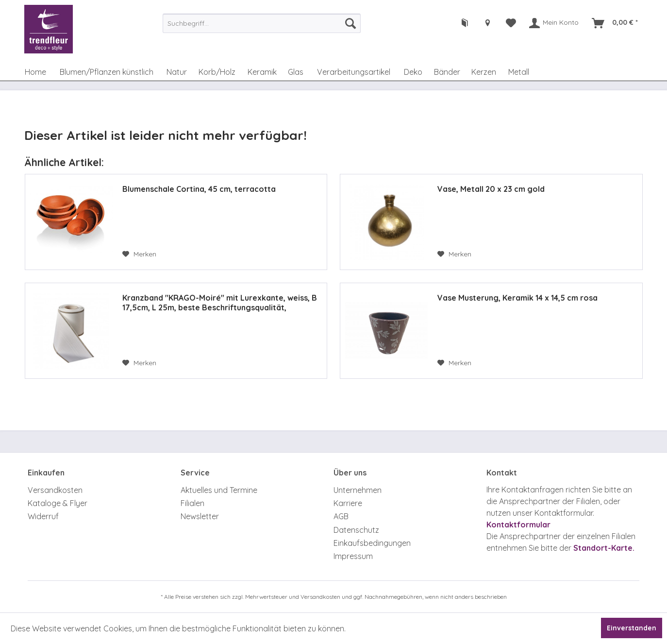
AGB (341, 516)
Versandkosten (55, 490)
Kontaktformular (518, 525)
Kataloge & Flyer (58, 503)
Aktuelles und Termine (219, 490)
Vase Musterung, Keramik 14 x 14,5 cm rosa (517, 298)
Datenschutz (356, 530)
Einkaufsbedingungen (372, 543)
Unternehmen (358, 490)
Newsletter (200, 516)
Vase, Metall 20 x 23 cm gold (491, 189)
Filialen (192, 503)
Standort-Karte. (604, 548)
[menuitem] (262, 23)
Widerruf (43, 516)
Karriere (348, 503)
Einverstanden (632, 628)
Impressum (353, 556)
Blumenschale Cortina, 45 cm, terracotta (199, 189)
